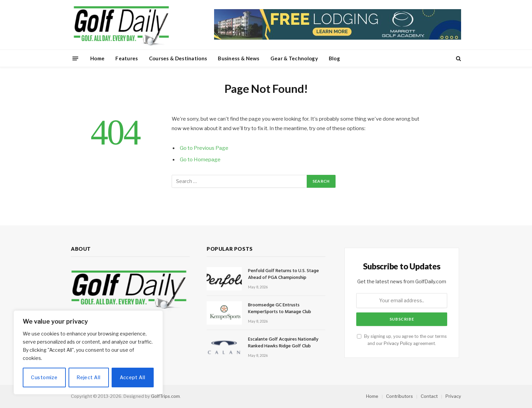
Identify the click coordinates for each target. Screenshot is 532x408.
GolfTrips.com (165, 396)
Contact (429, 396)
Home (97, 58)
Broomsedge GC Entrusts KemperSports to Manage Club (280, 309)
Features (127, 58)
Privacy (453, 396)
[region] (88, 352)
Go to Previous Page (204, 148)
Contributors (400, 396)
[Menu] (75, 58)
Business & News (239, 58)
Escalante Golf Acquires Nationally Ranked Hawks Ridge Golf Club (283, 343)
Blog (334, 58)
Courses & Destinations (178, 58)
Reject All (89, 377)
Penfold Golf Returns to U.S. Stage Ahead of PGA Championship (283, 274)
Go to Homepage (200, 160)
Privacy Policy (398, 343)
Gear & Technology (294, 58)
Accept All (132, 377)
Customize (44, 377)
